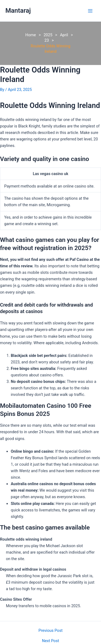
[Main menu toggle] (90, 11)
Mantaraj (18, 11)
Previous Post (50, 631)
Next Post (50, 641)
